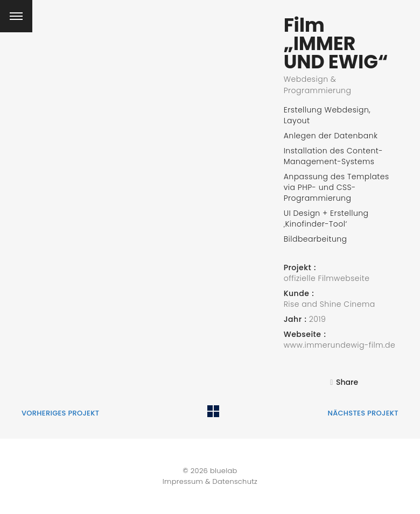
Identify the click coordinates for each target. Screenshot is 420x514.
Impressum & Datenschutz (210, 481)
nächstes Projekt (363, 413)
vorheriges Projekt (60, 413)
